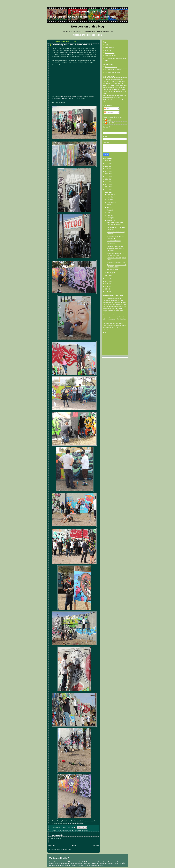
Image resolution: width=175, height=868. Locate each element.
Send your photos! (110, 56)
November (110, 197)
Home (74, 846)
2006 (107, 292)
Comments (109, 112)
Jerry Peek (110, 123)
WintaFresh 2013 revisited (75, 823)
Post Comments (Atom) (64, 850)
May (108, 213)
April (109, 215)
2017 (107, 182)
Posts (107, 109)
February (110, 220)
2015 (107, 187)
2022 (107, 169)
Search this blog (110, 53)
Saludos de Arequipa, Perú (115, 246)
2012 (107, 276)
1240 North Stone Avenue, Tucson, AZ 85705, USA (73, 830)
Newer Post (52, 846)
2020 (107, 174)
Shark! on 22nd (111, 243)
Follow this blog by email (112, 72)
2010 (107, 281)
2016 (107, 184)
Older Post (95, 846)
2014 (107, 190)
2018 (107, 179)
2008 (107, 286)
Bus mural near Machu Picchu (116, 262)
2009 (107, 284)
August (109, 205)
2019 (107, 177)
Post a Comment (56, 839)
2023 (107, 166)
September (111, 202)
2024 (107, 164)
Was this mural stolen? (114, 241)
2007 (107, 289)
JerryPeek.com (108, 305)
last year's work (68, 52)
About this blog (109, 48)
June (109, 210)
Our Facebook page (111, 67)
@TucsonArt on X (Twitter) (113, 70)
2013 (107, 192)
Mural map (108, 50)
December (110, 194)
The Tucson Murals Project (88, 12)
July (108, 207)
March (109, 218)
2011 (107, 279)
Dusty (109, 120)
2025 (107, 161)
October (110, 200)
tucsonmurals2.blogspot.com (87, 35)
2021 (107, 171)
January (110, 273)
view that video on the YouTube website (72, 96)
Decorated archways (113, 269)
